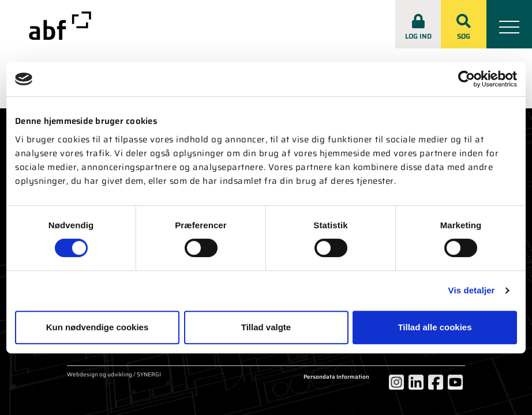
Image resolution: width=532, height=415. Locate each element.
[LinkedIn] (416, 382)
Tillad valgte (266, 327)
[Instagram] (396, 382)
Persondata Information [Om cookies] (336, 377)
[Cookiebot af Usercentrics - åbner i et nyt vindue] (467, 79)
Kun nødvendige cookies (98, 327)
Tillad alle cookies (434, 327)
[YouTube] (455, 382)
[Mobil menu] (509, 24)
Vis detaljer (472, 290)
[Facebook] (436, 382)
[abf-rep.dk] (60, 26)
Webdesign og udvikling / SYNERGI (114, 375)
